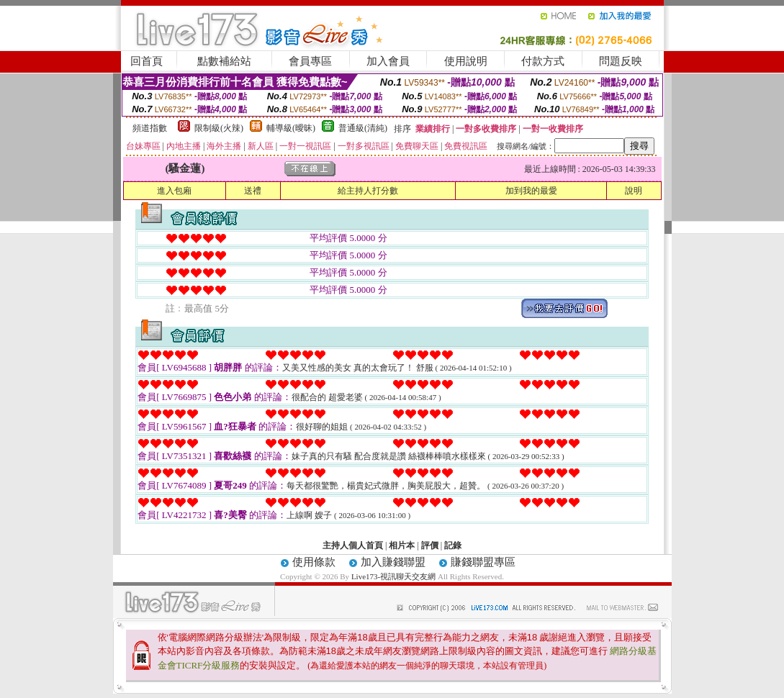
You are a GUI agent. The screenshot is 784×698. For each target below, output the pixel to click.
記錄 (453, 545)
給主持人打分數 (368, 191)
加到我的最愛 (531, 191)
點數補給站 (224, 61)
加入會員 (388, 61)
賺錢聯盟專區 (483, 562)
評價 (430, 545)
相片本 (402, 545)
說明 (634, 191)
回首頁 (147, 61)
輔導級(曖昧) (291, 128)
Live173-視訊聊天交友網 (393, 576)
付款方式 (543, 61)
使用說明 (466, 61)
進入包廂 (174, 191)
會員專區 (310, 61)
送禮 (253, 191)
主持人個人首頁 (353, 545)
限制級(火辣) (219, 128)
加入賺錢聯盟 (393, 562)
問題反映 (621, 61)
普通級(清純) (363, 128)
